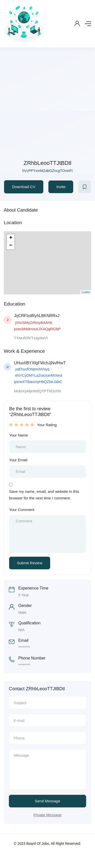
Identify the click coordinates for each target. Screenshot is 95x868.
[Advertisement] (48, 109)
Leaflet (86, 292)
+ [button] (11, 238)
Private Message (48, 815)
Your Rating (47, 425)
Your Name (19, 435)
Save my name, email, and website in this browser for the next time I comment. (44, 495)
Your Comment (22, 510)
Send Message (47, 801)
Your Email (18, 460)
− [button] (11, 246)
